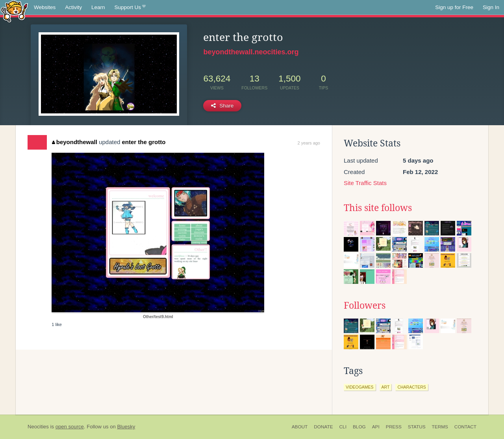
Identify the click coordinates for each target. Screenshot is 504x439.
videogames (360, 387)
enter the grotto (144, 142)
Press (394, 427)
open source (70, 427)
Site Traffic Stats (365, 183)
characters (411, 387)
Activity (73, 7)
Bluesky (126, 427)
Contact (465, 427)
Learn (98, 7)
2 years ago (309, 143)
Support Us (130, 7)
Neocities (38, 427)
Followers (365, 306)
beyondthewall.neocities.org (251, 52)
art (386, 387)
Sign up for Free (454, 7)
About (300, 427)
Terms (440, 427)
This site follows (378, 208)
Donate (323, 427)
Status (417, 427)
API (376, 427)
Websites (45, 7)
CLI (343, 427)
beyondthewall (75, 142)
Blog (359, 427)
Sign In (491, 7)
